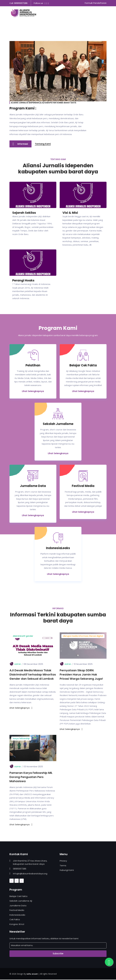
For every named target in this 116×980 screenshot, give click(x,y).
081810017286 (21, 3)
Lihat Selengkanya (58, 454)
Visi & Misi (70, 213)
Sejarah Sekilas (24, 213)
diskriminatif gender (23, 636)
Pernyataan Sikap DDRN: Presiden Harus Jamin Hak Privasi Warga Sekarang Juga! (81, 675)
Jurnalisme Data (18, 906)
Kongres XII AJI (17, 924)
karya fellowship (21, 739)
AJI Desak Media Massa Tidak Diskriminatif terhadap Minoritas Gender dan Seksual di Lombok (33, 675)
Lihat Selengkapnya (33, 391)
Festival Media (17, 911)
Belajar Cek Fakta (18, 897)
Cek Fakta (15, 920)
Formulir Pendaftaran (96, 3)
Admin (18, 664)
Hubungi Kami (67, 871)
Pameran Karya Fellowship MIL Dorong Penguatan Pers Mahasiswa (31, 777)
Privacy (63, 861)
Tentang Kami (43, 144)
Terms (63, 866)
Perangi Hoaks (23, 281)
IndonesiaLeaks (17, 915)
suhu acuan (32, 974)
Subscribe (58, 954)
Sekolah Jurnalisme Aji (21, 901)
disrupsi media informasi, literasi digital (83, 636)
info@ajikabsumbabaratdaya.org (30, 874)
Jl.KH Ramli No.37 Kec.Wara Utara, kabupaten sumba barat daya (30, 863)
